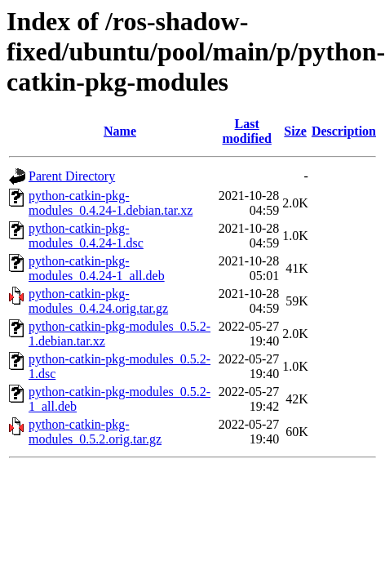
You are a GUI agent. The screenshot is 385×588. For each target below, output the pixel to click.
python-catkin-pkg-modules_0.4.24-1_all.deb (97, 268)
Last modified (246, 131)
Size (295, 131)
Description (344, 131)
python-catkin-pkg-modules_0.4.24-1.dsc (86, 236)
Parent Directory (72, 176)
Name (120, 131)
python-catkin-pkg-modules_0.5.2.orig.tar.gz (95, 432)
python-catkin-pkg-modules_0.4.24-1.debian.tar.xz (111, 203)
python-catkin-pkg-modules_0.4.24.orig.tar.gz (98, 301)
